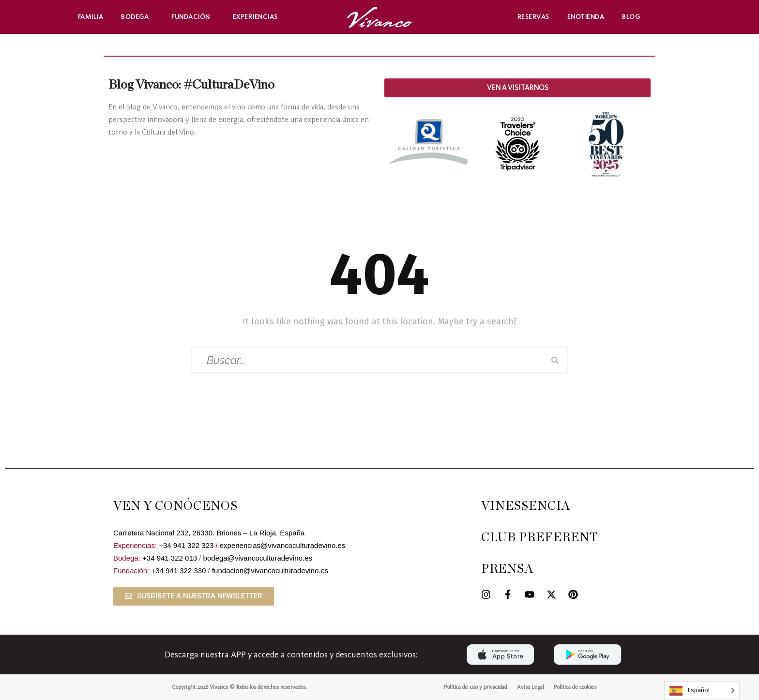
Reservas (533, 17)
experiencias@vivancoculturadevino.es (283, 545)
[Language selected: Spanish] (702, 691)
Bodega (137, 17)
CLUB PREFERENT (540, 538)
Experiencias (258, 17)
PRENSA (507, 569)
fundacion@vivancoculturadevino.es (270, 571)
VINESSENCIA (526, 506)
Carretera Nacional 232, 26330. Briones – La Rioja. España (209, 533)
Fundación (193, 17)
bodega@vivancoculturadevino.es (258, 558)
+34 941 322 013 (170, 558)
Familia (91, 17)
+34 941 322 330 (178, 571)
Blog (631, 17)
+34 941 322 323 (186, 545)
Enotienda (586, 17)
